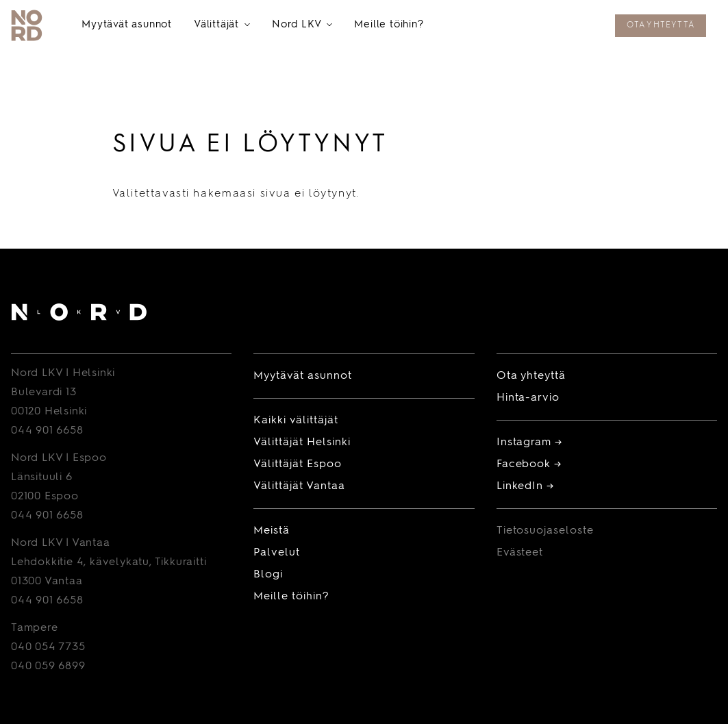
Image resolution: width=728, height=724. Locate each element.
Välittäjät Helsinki (302, 442)
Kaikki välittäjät (296, 421)
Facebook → (529, 464)
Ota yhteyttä (661, 25)
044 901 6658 (47, 431)
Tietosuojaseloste (545, 531)
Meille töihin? (389, 25)
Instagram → (530, 442)
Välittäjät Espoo (297, 464)
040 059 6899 (48, 666)
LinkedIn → (526, 486)
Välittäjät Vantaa (299, 486)
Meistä (272, 531)
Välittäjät (222, 26)
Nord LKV (302, 26)
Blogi (268, 575)
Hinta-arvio (528, 398)
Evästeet (520, 553)
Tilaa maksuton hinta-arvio (520, 27)
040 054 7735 (48, 647)
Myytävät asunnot (127, 25)
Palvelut (277, 553)
